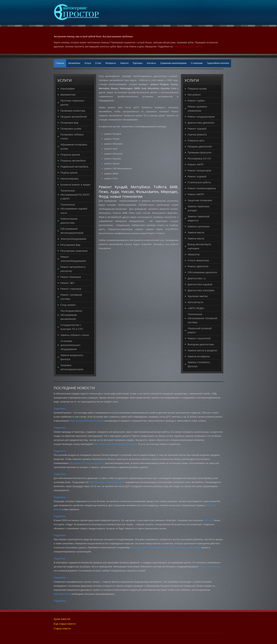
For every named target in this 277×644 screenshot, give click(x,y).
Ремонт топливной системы (71, 297)
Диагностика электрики (201, 290)
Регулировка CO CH (199, 159)
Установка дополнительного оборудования (70, 345)
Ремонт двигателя (198, 266)
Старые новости (62, 629)
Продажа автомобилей (74, 117)
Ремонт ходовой (197, 129)
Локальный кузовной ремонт (200, 330)
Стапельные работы (199, 182)
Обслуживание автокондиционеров (72, 231)
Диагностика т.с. (197, 278)
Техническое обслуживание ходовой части (74, 209)
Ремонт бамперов (71, 277)
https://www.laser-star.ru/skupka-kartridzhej (115, 444)
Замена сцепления (198, 226)
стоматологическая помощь (188, 47)
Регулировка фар (70, 245)
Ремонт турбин (196, 101)
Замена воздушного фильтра (72, 357)
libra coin (208, 520)
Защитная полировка (200, 200)
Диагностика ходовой (200, 284)
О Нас (98, 63)
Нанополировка (69, 179)
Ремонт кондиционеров (201, 117)
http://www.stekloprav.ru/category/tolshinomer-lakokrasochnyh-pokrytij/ (166, 548)
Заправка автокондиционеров (72, 367)
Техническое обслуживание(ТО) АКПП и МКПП (75, 195)
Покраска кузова (197, 89)
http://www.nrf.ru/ (62, 594)
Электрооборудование (73, 239)
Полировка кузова (71, 129)
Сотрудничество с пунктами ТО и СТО (72, 327)
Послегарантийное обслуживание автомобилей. (71, 315)
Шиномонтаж (68, 95)
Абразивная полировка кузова (74, 147)
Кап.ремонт (194, 95)
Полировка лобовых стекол (72, 137)
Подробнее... (61, 409)
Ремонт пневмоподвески (202, 188)
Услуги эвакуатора (198, 260)
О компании (197, 63)
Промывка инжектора (73, 111)
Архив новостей (62, 619)
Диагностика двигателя (201, 123)
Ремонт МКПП (196, 194)
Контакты (151, 63)
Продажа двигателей (200, 147)
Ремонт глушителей (199, 338)
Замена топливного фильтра (199, 364)
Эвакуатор (194, 254)
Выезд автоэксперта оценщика (199, 246)
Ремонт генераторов (199, 171)
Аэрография (67, 89)
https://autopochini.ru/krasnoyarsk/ (87, 421)
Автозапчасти (195, 302)
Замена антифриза (199, 356)
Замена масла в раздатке (202, 350)
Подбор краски (69, 173)
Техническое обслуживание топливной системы (202, 318)
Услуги (88, 63)
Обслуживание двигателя (202, 272)
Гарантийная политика (218, 63)
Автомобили (74, 63)
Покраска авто (196, 141)
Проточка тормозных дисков (72, 103)
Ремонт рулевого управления (197, 109)
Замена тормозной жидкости (198, 218)
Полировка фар (69, 123)
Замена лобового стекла (75, 335)
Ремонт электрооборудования (73, 259)
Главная (60, 63)
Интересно (111, 63)
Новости (124, 63)
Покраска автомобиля (73, 161)
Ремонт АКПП (196, 165)
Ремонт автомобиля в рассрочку (73, 269)
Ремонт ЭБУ (67, 283)
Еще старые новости (65, 624)
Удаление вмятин (198, 296)
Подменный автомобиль (74, 167)
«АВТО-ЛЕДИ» (196, 308)
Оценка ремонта (197, 135)
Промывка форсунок (199, 153)
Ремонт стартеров (71, 289)
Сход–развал (68, 305)
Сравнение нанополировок (173, 63)
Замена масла (196, 232)
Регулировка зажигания (74, 251)
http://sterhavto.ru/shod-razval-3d (106, 482)
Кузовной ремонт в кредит (76, 185)
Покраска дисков (70, 155)
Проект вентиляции (210, 567)
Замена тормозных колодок (199, 208)
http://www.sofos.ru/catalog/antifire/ (87, 463)
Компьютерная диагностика (69, 221)
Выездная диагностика (201, 344)
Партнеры (138, 63)
